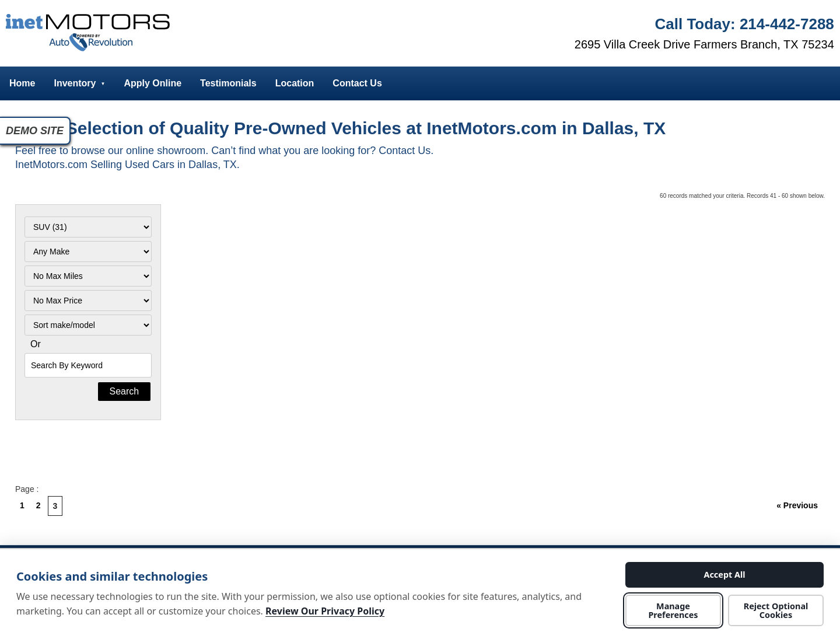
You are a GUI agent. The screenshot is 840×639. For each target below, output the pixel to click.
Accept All (724, 575)
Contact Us (357, 83)
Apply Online (153, 83)
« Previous (797, 505)
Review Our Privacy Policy (325, 611)
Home (22, 83)
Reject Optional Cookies (776, 610)
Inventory (75, 83)
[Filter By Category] (88, 227)
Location (295, 83)
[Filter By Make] (88, 252)
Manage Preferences (673, 610)
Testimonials (228, 83)
